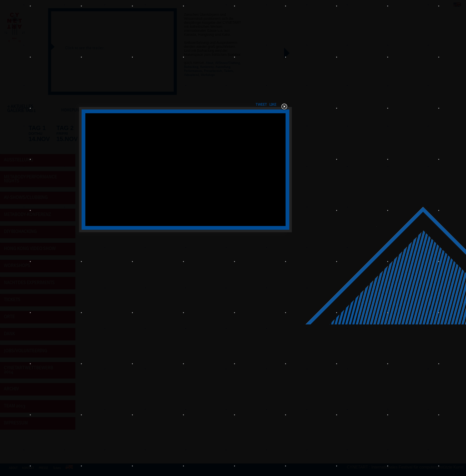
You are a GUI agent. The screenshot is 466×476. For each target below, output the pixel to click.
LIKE (318, 151)
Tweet (304, 151)
